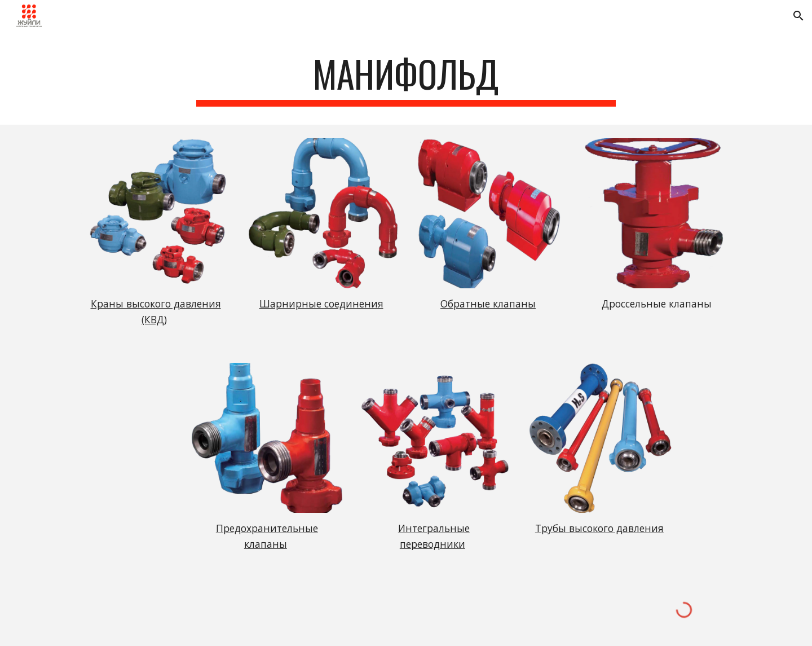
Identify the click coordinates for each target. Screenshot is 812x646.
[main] (406, 79)
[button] (798, 16)
